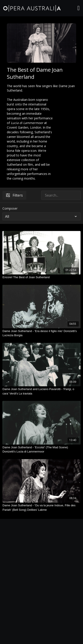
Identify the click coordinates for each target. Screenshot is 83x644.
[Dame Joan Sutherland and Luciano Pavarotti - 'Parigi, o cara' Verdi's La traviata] (41, 391)
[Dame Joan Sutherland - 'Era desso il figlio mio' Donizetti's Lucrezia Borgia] (41, 333)
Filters (14, 195)
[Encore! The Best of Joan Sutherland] (41, 277)
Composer (10, 208)
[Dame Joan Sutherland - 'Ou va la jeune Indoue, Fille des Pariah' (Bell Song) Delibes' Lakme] (41, 508)
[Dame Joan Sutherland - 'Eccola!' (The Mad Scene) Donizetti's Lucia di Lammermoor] (41, 450)
